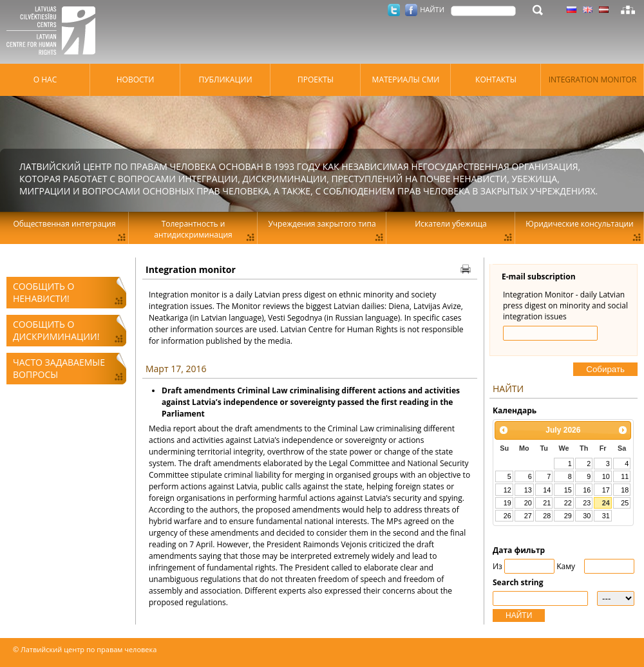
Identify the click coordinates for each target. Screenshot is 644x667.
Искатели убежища (451, 224)
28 (547, 516)
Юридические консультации (579, 224)
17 (606, 490)
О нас (45, 80)
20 (528, 503)
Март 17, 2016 (176, 369)
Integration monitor (593, 80)
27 (528, 516)
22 (568, 503)
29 (568, 516)
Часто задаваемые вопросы (59, 368)
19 (507, 503)
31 (606, 516)
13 (528, 490)
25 (625, 503)
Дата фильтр (519, 550)
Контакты (496, 80)
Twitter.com (394, 10)
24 (606, 503)
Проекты (316, 80)
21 (547, 503)
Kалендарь (515, 410)
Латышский (604, 10)
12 (507, 490)
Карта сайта (628, 10)
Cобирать (605, 369)
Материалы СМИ (406, 80)
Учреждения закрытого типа (322, 224)
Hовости (136, 80)
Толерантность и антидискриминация (193, 229)
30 (587, 516)
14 (547, 490)
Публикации (225, 80)
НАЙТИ (519, 615)
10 (606, 476)
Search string (518, 582)
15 (568, 490)
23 (587, 503)
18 (625, 490)
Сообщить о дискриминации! (56, 330)
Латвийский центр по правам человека (55, 32)
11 (625, 476)
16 (587, 490)
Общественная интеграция (64, 224)
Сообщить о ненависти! (43, 292)
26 (507, 516)
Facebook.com (411, 10)
